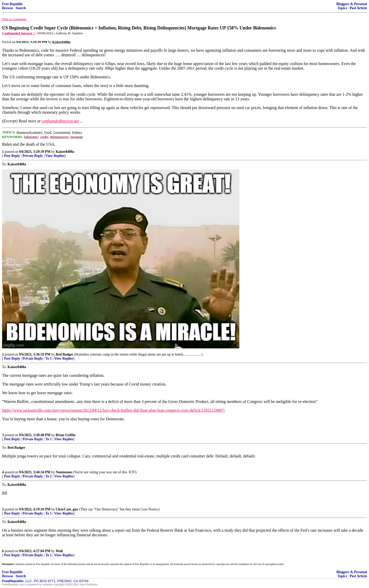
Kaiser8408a (65, 152)
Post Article (358, 8)
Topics (342, 8)
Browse (8, 8)
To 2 (49, 476)
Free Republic (13, 4)
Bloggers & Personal (352, 4)
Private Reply (33, 156)
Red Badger (64, 354)
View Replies (55, 156)
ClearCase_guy (67, 509)
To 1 (49, 359)
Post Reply (12, 156)
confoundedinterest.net (60, 121)
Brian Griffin (65, 435)
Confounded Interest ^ (19, 33)
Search (21, 8)
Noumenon (64, 472)
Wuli (59, 551)
